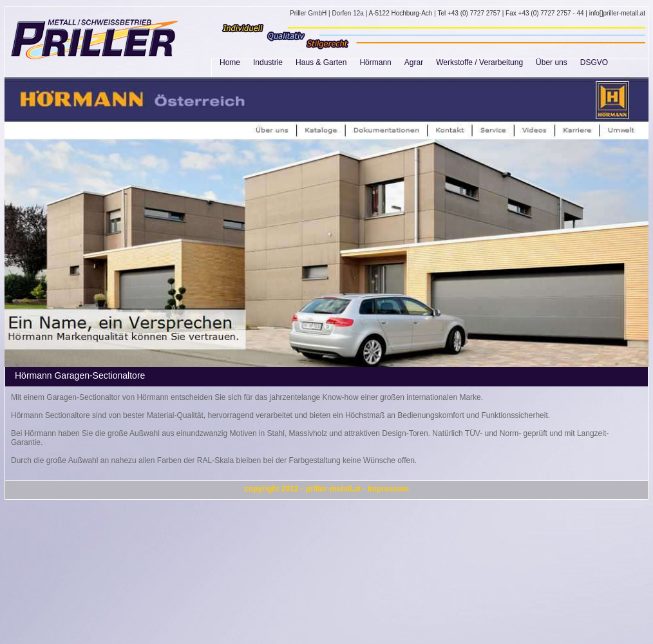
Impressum (388, 489)
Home (230, 62)
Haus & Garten (321, 62)
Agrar (414, 62)
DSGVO (594, 62)
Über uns (552, 62)
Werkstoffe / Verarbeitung (479, 62)
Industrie (268, 62)
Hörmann (375, 62)
